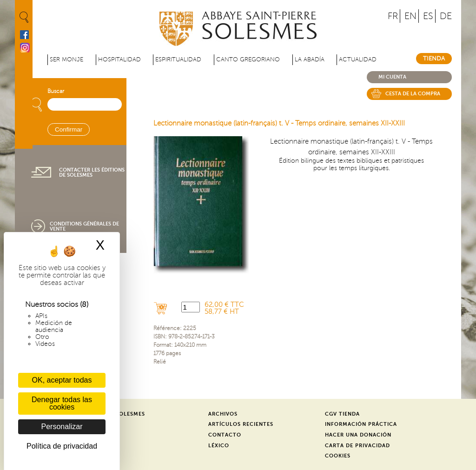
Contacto (225, 435)
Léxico (219, 446)
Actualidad (358, 60)
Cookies (338, 456)
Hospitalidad (119, 60)
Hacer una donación (358, 435)
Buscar (56, 91)
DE (446, 16)
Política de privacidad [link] (62, 446)
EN (410, 16)
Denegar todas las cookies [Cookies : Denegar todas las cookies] (62, 403)
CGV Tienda (342, 414)
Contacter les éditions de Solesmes (92, 172)
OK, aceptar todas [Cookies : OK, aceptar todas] (62, 380)
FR (393, 16)
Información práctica (361, 424)
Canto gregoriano (248, 60)
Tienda (434, 59)
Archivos (223, 414)
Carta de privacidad (357, 446)
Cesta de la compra (413, 94)
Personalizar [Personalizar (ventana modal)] (62, 427)
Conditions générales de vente (84, 226)
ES (428, 16)
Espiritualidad (178, 60)
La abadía (310, 60)
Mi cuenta (392, 77)
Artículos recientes (241, 424)
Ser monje (66, 60)
